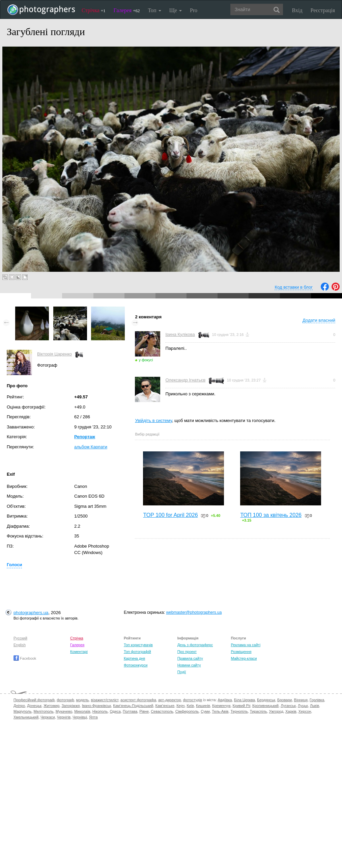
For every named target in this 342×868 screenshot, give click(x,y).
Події (182, 672)
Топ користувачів (138, 645)
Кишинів (203, 706)
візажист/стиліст (104, 700)
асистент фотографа (138, 700)
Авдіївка (225, 700)
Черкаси (48, 717)
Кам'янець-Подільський (133, 706)
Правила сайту (190, 658)
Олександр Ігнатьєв (185, 380)
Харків (291, 711)
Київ (190, 706)
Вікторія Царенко (54, 354)
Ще (176, 10)
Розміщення (241, 652)
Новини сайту (189, 665)
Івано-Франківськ (96, 706)
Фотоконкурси (136, 665)
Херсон (305, 711)
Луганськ (288, 706)
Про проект (187, 652)
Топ (154, 10)
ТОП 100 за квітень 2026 (271, 515)
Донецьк (34, 706)
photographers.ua (31, 613)
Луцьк (303, 706)
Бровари (285, 700)
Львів (315, 706)
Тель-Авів (220, 711)
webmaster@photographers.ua (194, 612)
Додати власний (319, 320)
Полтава (130, 711)
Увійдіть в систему (153, 420)
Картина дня (134, 658)
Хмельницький (26, 717)
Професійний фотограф (34, 700)
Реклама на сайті (246, 645)
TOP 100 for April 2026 (170, 515)
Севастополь (162, 711)
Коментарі (79, 652)
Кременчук (221, 706)
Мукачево (64, 711)
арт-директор (170, 700)
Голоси (14, 565)
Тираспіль (259, 711)
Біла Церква (245, 700)
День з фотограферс (195, 645)
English (20, 645)
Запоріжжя (70, 706)
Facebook (25, 658)
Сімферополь (187, 711)
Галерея (127, 10)
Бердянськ (266, 700)
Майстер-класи (244, 658)
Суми (205, 711)
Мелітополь (44, 711)
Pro (194, 10)
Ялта (93, 717)
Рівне (144, 711)
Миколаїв (82, 711)
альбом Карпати (91, 447)
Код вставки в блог (294, 287)
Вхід (297, 10)
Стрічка (94, 10)
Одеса (115, 711)
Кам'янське (165, 706)
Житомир (51, 706)
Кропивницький (265, 706)
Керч (180, 706)
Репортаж (85, 437)
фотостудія (193, 700)
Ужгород (276, 711)
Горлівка (317, 700)
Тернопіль (239, 711)
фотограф (65, 700)
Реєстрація (323, 10)
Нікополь (100, 711)
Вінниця (301, 700)
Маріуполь (22, 711)
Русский (20, 638)
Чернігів (64, 717)
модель (83, 700)
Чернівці (80, 717)
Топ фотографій (137, 652)
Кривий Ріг (241, 706)
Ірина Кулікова (180, 334)
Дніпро (19, 706)
